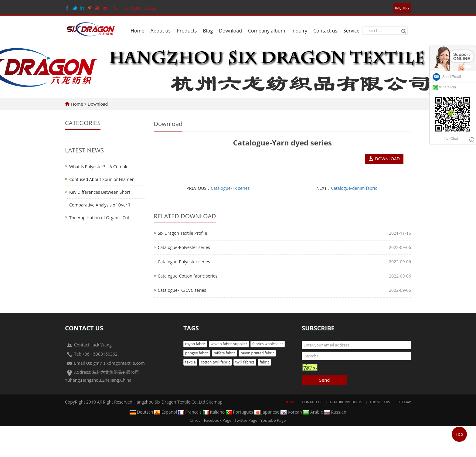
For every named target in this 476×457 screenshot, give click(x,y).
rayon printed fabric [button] (257, 353)
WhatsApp (444, 87)
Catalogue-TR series (230, 188)
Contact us (325, 31)
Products (187, 31)
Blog (208, 31)
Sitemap (214, 402)
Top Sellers (380, 402)
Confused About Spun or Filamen (102, 179)
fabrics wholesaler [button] (268, 344)
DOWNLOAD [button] (384, 159)
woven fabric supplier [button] (229, 344)
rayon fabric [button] (195, 344)
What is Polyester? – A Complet (100, 167)
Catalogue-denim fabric (354, 188)
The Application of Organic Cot (99, 218)
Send (324, 380)
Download (230, 31)
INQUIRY (402, 8)
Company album (267, 31)
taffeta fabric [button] (225, 353)
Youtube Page (273, 420)
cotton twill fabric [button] (215, 362)
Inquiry (299, 31)
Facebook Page (218, 420)
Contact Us (313, 402)
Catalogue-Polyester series (184, 247)
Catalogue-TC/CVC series (182, 290)
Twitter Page (246, 420)
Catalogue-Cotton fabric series (188, 276)
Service (351, 31)
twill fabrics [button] (245, 362)
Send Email (447, 77)
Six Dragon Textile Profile (183, 233)
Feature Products (346, 402)
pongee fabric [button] (197, 353)
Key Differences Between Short (100, 192)
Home (137, 31)
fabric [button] (264, 362)
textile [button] (190, 362)
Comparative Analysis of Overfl (100, 205)
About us (160, 31)
